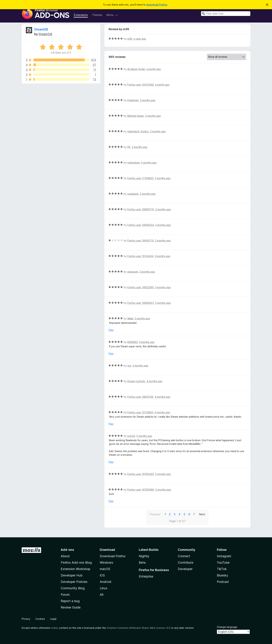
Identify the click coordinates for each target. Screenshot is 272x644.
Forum (65, 595)
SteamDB (41, 29)
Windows (106, 563)
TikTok (222, 569)
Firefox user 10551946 (141, 85)
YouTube (223, 563)
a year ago (140, 39)
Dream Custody (136, 381)
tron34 (131, 436)
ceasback (133, 194)
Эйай (130, 318)
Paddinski (133, 100)
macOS (105, 569)
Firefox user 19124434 (140, 256)
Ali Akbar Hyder (136, 69)
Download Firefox (113, 556)
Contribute (186, 563)
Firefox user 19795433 (141, 474)
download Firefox (157, 5)
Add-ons (67, 550)
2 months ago (148, 100)
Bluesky (222, 575)
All (102, 595)
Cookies (40, 619)
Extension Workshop (75, 569)
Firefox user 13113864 (140, 412)
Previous (155, 514)
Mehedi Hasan (136, 116)
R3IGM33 (132, 342)
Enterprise (146, 576)
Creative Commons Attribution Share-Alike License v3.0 (139, 628)
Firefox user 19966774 (141, 209)
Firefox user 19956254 (141, 225)
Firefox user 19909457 (141, 303)
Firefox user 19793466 (141, 490)
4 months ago (140, 366)
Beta (142, 563)
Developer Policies (74, 582)
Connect (184, 556)
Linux (104, 588)
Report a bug (70, 601)
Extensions (81, 15)
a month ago (154, 69)
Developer (185, 569)
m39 (130, 39)
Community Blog (73, 588)
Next (202, 514)
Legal (53, 619)
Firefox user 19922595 (141, 287)
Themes (97, 15)
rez (129, 366)
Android (105, 582)
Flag (111, 330)
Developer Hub (72, 575)
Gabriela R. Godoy (138, 131)
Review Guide (71, 607)
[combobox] (226, 14)
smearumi (133, 272)
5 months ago (144, 436)
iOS (102, 575)
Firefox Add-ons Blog (76, 563)
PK (129, 147)
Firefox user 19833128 (140, 397)
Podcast (223, 582)
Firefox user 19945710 (141, 241)
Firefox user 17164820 (140, 178)
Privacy (26, 619)
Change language (227, 627)
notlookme (133, 163)
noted (54, 628)
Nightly (144, 556)
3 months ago (163, 256)
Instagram (224, 556)
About (65, 556)
